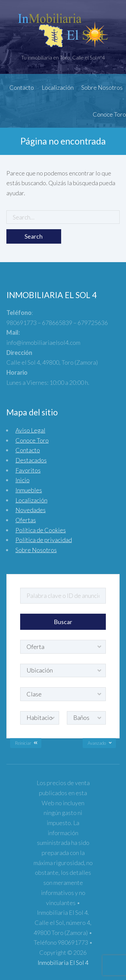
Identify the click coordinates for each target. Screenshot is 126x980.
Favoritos (28, 470)
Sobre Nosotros (102, 87)
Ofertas (26, 520)
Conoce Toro (109, 114)
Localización (58, 87)
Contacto (22, 87)
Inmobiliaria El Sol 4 (63, 963)
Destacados (31, 460)
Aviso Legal (30, 430)
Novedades (31, 510)
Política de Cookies (41, 530)
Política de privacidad (44, 540)
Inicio (23, 480)
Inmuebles (29, 490)
